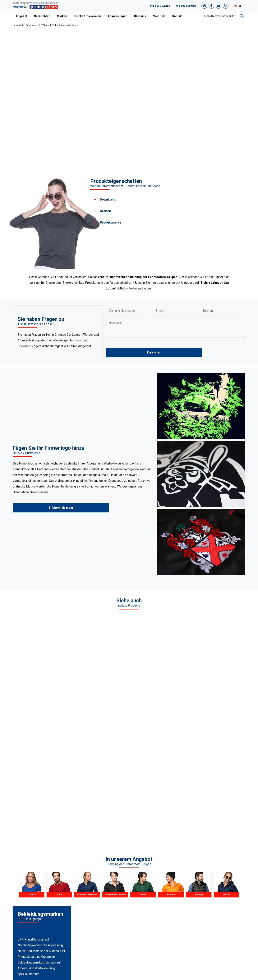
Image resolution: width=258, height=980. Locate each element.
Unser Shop (226, 928)
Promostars (32, 25)
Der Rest (90, 928)
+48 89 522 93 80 (32, 924)
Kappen (89, 914)
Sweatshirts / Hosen (97, 904)
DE (240, 6)
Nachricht (159, 16)
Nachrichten (42, 16)
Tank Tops (91, 918)
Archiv (223, 904)
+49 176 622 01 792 (36, 915)
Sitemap (225, 918)
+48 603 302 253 (160, 6)
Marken (62, 16)
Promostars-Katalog (232, 899)
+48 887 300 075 (34, 919)
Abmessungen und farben (167, 918)
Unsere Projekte (161, 899)
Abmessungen (117, 16)
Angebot (21, 16)
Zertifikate (157, 909)
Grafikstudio (227, 894)
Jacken (89, 923)
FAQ (222, 890)
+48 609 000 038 (186, 6)
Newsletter (226, 923)
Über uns (140, 16)
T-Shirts (45, 25)
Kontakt (177, 16)
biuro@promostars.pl (34, 929)
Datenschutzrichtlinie (232, 914)
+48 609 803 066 (29, 910)
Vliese (88, 909)
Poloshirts (90, 894)
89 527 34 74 (25, 905)
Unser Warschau (161, 904)
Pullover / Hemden (96, 899)
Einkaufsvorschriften (232, 909)
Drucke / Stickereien (87, 16)
